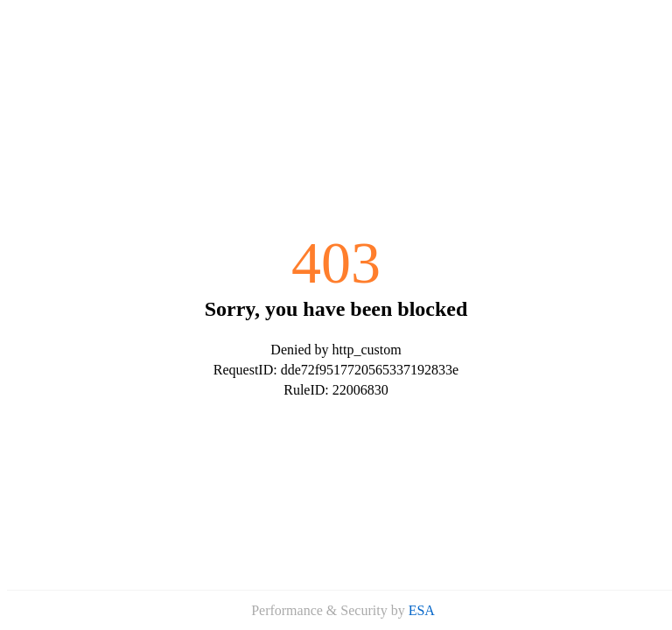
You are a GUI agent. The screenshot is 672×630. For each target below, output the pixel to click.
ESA (422, 610)
